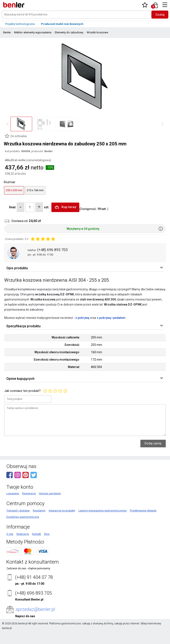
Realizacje (23, 548)
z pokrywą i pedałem (111, 322)
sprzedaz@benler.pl (35, 623)
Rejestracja (29, 507)
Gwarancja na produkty (62, 524)
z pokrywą (82, 322)
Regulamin (39, 524)
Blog (47, 548)
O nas (10, 548)
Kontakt (37, 548)
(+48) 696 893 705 (52, 250)
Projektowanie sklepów (143, 524)
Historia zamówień (50, 507)
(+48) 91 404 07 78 (34, 591)
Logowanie (13, 507)
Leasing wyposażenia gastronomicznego (103, 524)
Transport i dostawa (18, 524)
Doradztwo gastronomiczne (23, 530)
